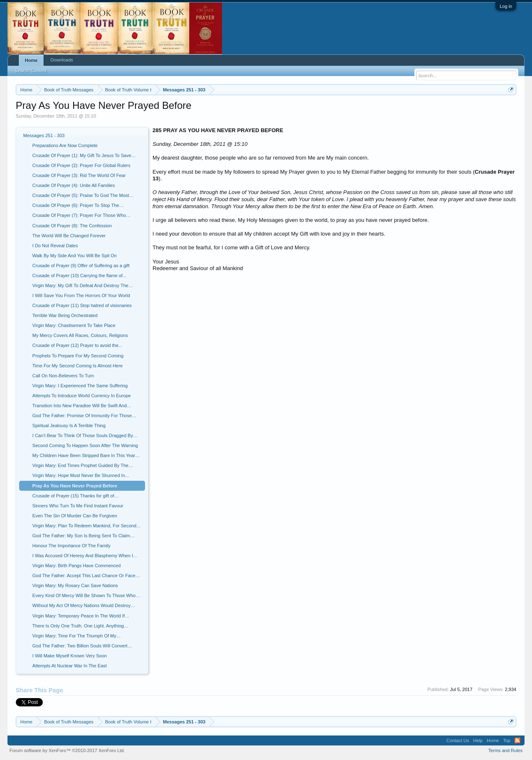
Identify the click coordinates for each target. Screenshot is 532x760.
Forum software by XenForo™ (67, 750)
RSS (517, 740)
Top (507, 740)
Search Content (31, 71)
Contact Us (458, 740)
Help (478, 740)
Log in (506, 6)
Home (31, 60)
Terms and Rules (506, 750)
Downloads (62, 60)
